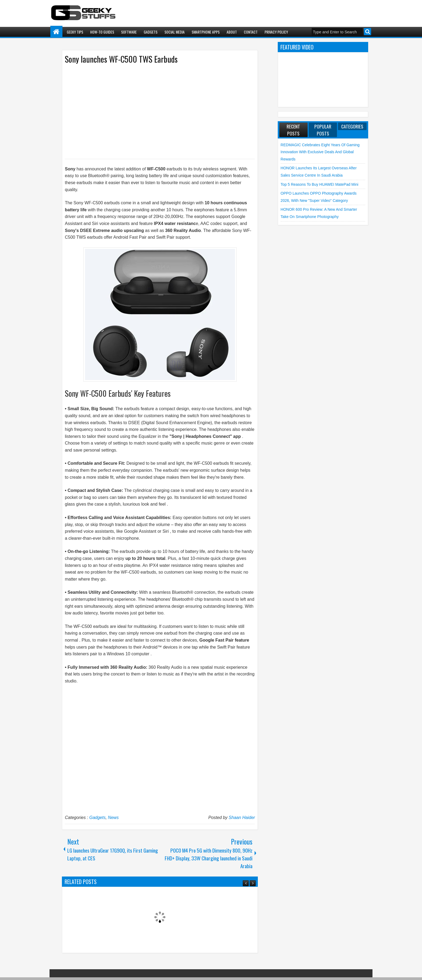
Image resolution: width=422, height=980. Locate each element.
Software (129, 32)
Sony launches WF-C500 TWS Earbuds (121, 59)
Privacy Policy (276, 32)
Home (56, 32)
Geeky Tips (75, 32)
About (232, 32)
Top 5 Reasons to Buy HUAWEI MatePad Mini (320, 184)
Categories (352, 126)
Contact (251, 32)
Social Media (175, 32)
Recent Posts (293, 130)
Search (368, 32)
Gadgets (151, 32)
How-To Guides (102, 32)
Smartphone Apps (206, 32)
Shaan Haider (242, 818)
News (113, 818)
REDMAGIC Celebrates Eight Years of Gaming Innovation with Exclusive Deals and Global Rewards (320, 152)
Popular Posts (323, 130)
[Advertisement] (154, 111)
